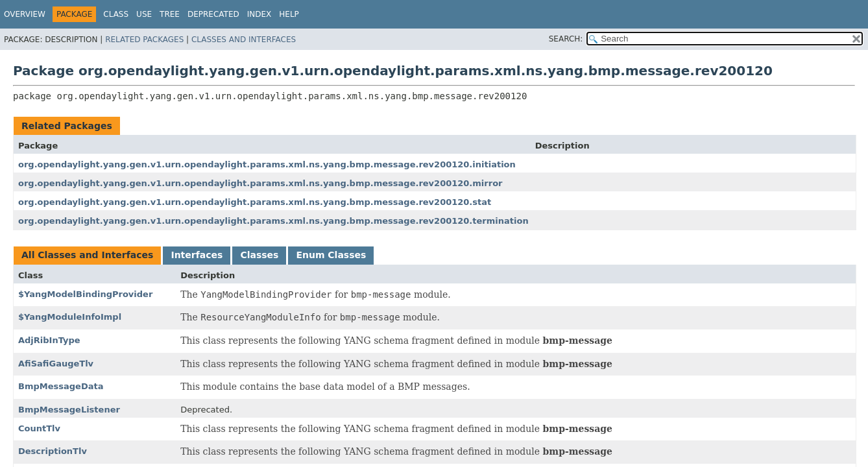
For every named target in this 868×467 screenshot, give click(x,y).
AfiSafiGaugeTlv (56, 364)
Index (259, 14)
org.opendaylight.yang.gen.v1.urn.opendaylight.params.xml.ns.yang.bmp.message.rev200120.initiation (267, 164)
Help (289, 14)
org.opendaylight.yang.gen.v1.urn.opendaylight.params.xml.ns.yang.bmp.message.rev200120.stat (255, 202)
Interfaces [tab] (197, 255)
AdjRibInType (49, 340)
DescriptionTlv (53, 451)
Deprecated (213, 14)
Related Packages (144, 40)
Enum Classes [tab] (331, 255)
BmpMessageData (61, 386)
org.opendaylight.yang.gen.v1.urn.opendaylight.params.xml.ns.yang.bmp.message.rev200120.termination (273, 221)
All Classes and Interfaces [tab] (87, 255)
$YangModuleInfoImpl (70, 317)
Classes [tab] (259, 255)
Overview (25, 14)
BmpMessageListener (69, 410)
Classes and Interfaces (244, 40)
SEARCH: (566, 39)
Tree (170, 14)
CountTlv (39, 428)
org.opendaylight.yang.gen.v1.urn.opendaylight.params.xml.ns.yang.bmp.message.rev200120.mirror (260, 183)
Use (144, 14)
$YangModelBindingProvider (85, 294)
